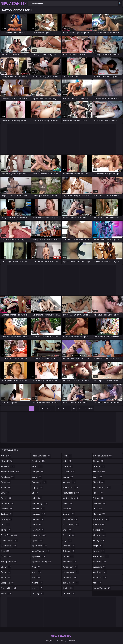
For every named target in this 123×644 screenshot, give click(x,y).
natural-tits (70, 519)
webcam (100, 562)
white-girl (100, 577)
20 (85, 408)
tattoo (99, 498)
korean (37, 588)
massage (69, 482)
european (8, 583)
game (37, 477)
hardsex (38, 519)
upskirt (99, 530)
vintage (99, 540)
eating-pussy (9, 562)
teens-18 (100, 503)
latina (68, 466)
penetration (70, 567)
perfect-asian (71, 572)
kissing (37, 583)
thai (98, 509)
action (6, 456)
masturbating (71, 493)
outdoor (69, 551)
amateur (8, 466)
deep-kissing (9, 535)
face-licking (9, 588)
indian (37, 525)
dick (6, 551)
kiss (36, 577)
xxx (97, 583)
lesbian (69, 472)
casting (7, 519)
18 (74, 408)
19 (79, 408)
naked (68, 503)
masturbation (71, 498)
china (6, 530)
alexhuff (7, 461)
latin (67, 461)
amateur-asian (10, 472)
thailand (99, 514)
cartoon (7, 514)
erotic (6, 572)
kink (36, 567)
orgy (67, 540)
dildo (6, 556)
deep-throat (9, 540)
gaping (37, 488)
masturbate (70, 488)
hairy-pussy (40, 503)
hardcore (39, 514)
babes (6, 488)
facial (6, 593)
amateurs (8, 477)
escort (6, 577)
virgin (98, 546)
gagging (38, 472)
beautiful (7, 503)
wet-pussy (100, 572)
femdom (38, 461)
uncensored (101, 519)
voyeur (99, 551)
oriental (69, 546)
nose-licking (71, 525)
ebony (6, 567)
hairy (37, 498)
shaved (99, 482)
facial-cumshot (41, 456)
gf (35, 493)
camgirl (7, 509)
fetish (37, 466)
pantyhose (69, 562)
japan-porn (40, 546)
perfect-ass (70, 577)
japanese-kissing (42, 562)
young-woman (102, 588)
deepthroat (9, 546)
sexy (98, 477)
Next (91, 408)
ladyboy (38, 593)
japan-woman (41, 551)
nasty (67, 509)
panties (68, 556)
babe (6, 482)
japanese (39, 556)
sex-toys (99, 472)
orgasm (69, 535)
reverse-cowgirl (103, 456)
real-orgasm (71, 583)
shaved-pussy (102, 488)
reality (68, 588)
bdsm (6, 498)
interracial (39, 535)
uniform (99, 525)
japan (37, 540)
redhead (69, 593)
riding (99, 461)
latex (67, 456)
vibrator (100, 535)
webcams (100, 567)
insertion (38, 530)
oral (67, 530)
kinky (37, 572)
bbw (5, 493)
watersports (101, 556)
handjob (38, 509)
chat (5, 525)
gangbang (39, 482)
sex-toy (99, 466)
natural (69, 514)
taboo (98, 493)
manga (68, 477)
